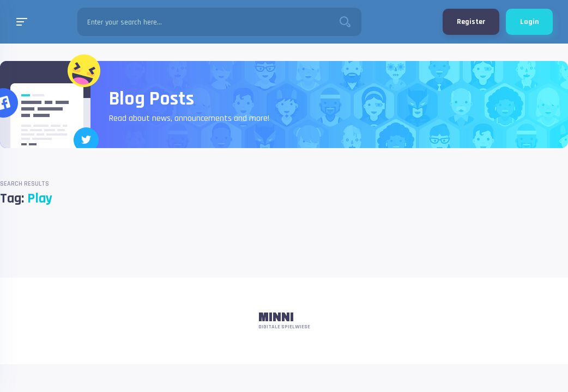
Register (471, 22)
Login (529, 22)
